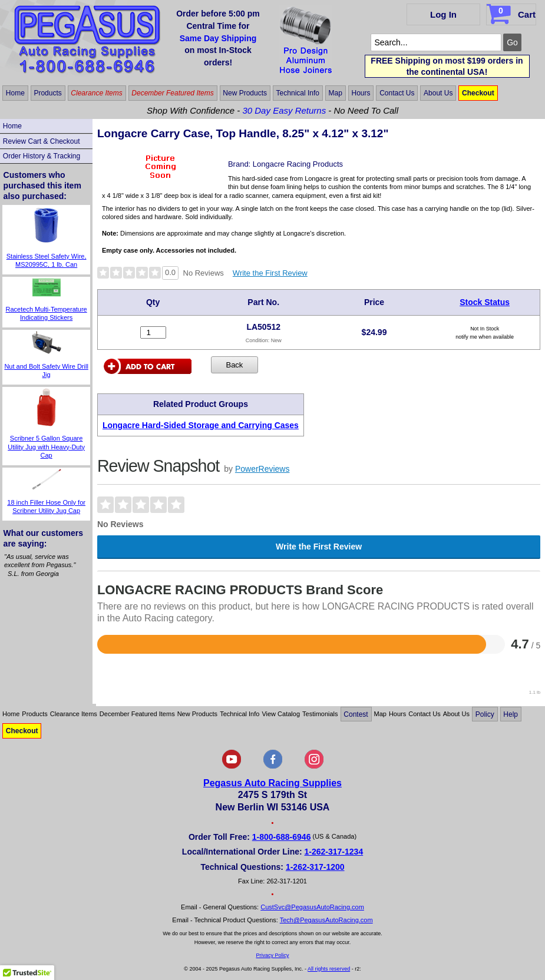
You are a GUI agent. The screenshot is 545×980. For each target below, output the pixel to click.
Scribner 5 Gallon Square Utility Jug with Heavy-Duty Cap (46, 447)
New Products (245, 93)
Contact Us (397, 93)
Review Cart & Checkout (42, 141)
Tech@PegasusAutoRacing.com (326, 920)
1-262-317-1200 (315, 867)
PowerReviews (262, 469)
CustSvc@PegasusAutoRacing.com (312, 907)
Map (336, 93)
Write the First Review (270, 273)
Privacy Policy (272, 955)
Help (511, 714)
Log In (443, 14)
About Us (438, 93)
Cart (512, 12)
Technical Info (298, 93)
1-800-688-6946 (282, 837)
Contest (356, 714)
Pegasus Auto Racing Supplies (272, 783)
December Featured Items (172, 93)
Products (47, 93)
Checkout (478, 93)
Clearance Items (96, 93)
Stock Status (485, 302)
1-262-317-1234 (334, 852)
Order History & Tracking (42, 156)
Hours (361, 93)
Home (15, 93)
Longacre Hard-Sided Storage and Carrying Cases (201, 425)
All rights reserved (329, 969)
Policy (485, 714)
